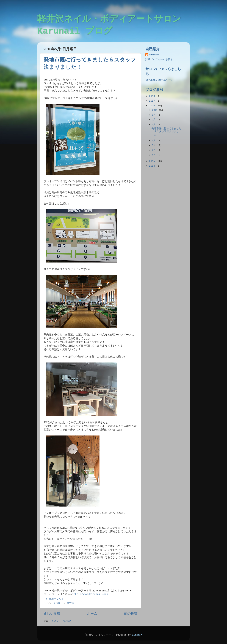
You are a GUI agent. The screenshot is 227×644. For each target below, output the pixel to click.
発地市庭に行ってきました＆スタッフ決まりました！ (166, 132)
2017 (153, 101)
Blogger (137, 635)
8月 (155, 115)
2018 (153, 96)
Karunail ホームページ (159, 80)
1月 (155, 155)
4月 (155, 141)
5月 (155, 125)
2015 (153, 161)
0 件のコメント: (56, 599)
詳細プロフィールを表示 (159, 60)
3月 (155, 145)
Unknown (154, 55)
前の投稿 (131, 614)
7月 (155, 120)
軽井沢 (70, 603)
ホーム (92, 614)
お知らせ (59, 603)
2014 (153, 166)
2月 (155, 150)
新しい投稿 (52, 614)
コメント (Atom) (61, 621)
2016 (153, 106)
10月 (155, 110)
